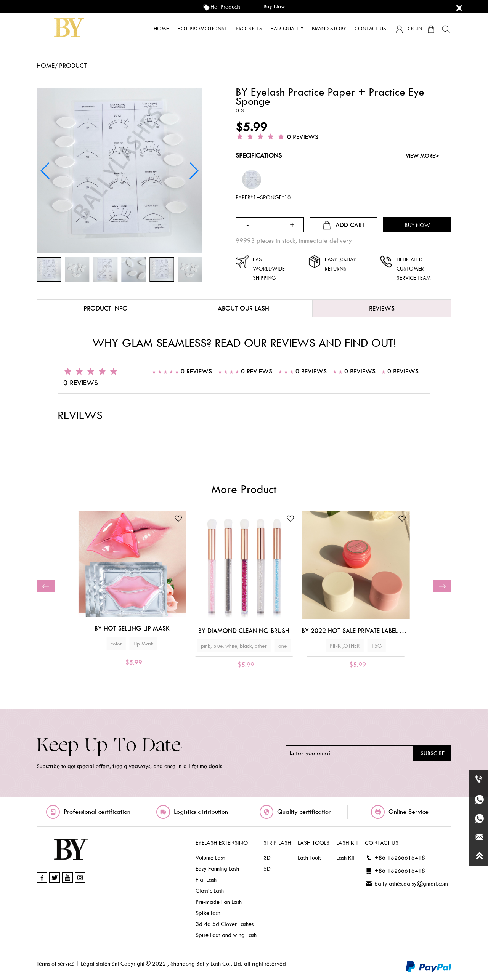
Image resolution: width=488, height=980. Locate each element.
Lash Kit (345, 858)
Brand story (329, 29)
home (161, 29)
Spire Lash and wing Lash (226, 935)
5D (267, 869)
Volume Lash (210, 858)
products (249, 29)
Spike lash (208, 913)
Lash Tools (310, 858)
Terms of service (56, 964)
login (409, 29)
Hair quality (287, 29)
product (73, 66)
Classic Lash (210, 891)
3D (267, 858)
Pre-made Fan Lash (219, 902)
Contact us (370, 29)
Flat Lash (206, 880)
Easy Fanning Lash (217, 869)
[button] (46, 586)
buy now (274, 6)
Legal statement (100, 964)
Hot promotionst (202, 29)
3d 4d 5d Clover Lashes (225, 924)
